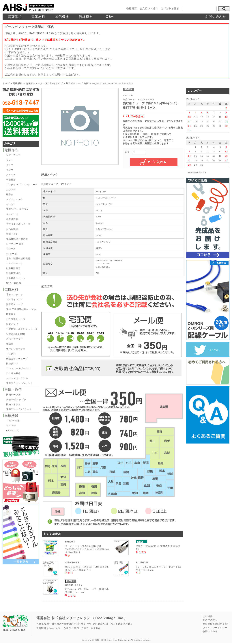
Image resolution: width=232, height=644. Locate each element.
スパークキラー (15, 339)
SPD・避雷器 (14, 283)
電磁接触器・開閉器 (17, 239)
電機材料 (11, 290)
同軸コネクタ (13, 404)
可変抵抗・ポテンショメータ (22, 329)
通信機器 (62, 17)
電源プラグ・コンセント (19, 383)
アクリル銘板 (13, 373)
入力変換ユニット (16, 278)
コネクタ (11, 354)
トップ (6, 83)
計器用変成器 (13, 273)
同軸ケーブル (13, 395)
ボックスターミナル (17, 378)
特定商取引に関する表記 (216, 624)
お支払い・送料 (149, 8)
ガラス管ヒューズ (16, 319)
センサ (10, 170)
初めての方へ (210, 620)
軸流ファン (12, 234)
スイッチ (11, 175)
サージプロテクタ (16, 349)
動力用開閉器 (13, 268)
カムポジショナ (15, 263)
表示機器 (11, 180)
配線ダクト (12, 364)
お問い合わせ (216, 17)
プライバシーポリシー (215, 628)
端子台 (10, 194)
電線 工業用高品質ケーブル (21, 309)
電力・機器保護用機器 (18, 259)
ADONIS (11, 426)
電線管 (10, 344)
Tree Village (13, 421)
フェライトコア (15, 299)
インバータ (12, 214)
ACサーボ (12, 254)
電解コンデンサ (15, 295)
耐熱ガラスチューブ (17, 359)
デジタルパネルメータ (18, 224)
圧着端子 (11, 314)
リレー (10, 160)
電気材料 (38, 17)
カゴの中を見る (170, 8)
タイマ (10, 165)
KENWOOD (13, 431)
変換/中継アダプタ (16, 400)
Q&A (110, 17)
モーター (11, 204)
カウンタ (11, 190)
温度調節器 (12, 219)
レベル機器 (12, 229)
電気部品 (15, 17)
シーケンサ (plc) (15, 244)
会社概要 (132, 8)
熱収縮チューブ (15, 304)
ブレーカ (11, 249)
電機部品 (11, 150)
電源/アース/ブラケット (19, 409)
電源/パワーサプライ (17, 209)
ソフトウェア (13, 155)
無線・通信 (13, 390)
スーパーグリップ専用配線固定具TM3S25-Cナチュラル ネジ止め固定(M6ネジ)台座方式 (87, 549)
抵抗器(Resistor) (16, 334)
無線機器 (86, 17)
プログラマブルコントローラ (22, 185)
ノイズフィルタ (15, 199)
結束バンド (12, 324)
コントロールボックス (18, 368)
